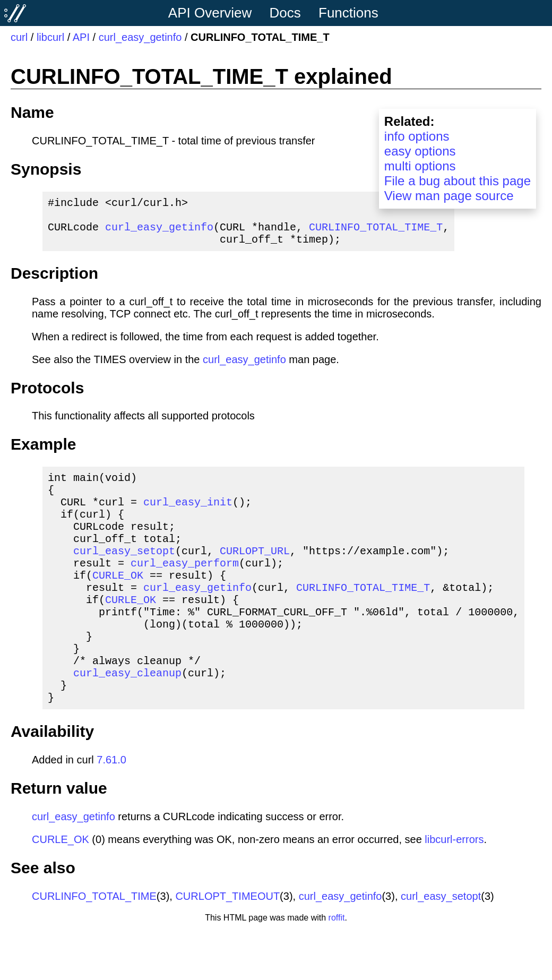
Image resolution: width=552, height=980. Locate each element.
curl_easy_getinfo (140, 37)
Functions (348, 13)
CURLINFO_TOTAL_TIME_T (376, 233)
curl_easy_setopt (124, 574)
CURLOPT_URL (255, 574)
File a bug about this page (458, 181)
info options (417, 136)
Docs (285, 13)
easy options (420, 151)
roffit (337, 966)
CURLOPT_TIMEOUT (227, 945)
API (81, 37)
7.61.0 (111, 809)
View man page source (449, 196)
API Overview (210, 13)
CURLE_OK (118, 602)
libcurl (50, 37)
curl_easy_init (188, 516)
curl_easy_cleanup (127, 717)
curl (19, 37)
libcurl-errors (454, 888)
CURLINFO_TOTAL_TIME (94, 945)
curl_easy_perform (185, 588)
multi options (420, 166)
